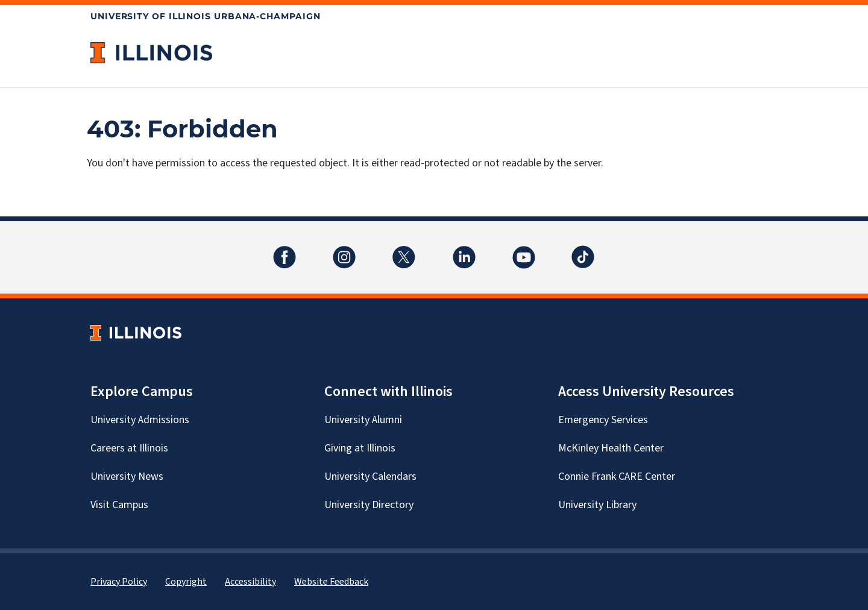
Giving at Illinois (360, 448)
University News (127, 476)
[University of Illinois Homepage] (136, 332)
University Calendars (370, 476)
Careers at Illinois (129, 448)
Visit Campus (119, 505)
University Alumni (363, 420)
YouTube (524, 250)
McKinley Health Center (611, 448)
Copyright (186, 582)
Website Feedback (331, 582)
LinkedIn (464, 250)
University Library (597, 505)
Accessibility (250, 582)
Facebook (285, 250)
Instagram (344, 250)
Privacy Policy (119, 582)
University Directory (369, 505)
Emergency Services (603, 420)
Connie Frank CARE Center (617, 476)
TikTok (583, 250)
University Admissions (140, 420)
